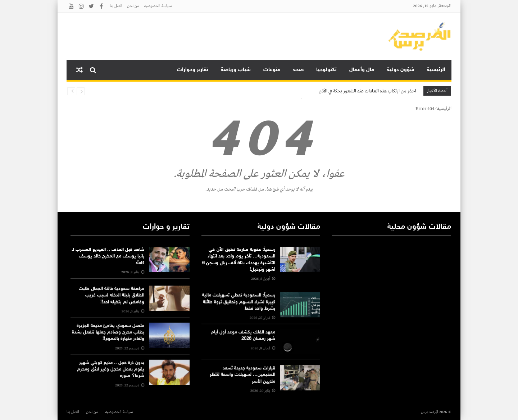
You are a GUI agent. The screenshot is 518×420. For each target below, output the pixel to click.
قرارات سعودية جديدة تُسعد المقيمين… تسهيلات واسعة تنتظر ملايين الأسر (242, 387)
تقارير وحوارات (193, 70)
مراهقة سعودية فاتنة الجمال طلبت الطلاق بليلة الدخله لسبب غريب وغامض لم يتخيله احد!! (112, 308)
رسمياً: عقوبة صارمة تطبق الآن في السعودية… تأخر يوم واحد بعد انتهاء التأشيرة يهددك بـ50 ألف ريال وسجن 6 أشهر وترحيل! (239, 260)
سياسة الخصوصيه (158, 6)
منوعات (272, 70)
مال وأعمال (362, 70)
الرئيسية (436, 70)
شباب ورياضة (236, 70)
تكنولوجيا (326, 70)
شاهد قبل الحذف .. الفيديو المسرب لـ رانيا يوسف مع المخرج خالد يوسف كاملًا (108, 256)
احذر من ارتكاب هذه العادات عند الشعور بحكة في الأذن (367, 91)
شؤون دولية (401, 70)
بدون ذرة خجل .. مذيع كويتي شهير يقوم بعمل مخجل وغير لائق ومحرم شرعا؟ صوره (111, 382)
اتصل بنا (116, 6)
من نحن (133, 6)
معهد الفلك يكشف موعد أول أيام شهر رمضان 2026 (243, 348)
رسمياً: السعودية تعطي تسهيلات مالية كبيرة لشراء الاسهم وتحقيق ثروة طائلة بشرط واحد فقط (239, 314)
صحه (298, 70)
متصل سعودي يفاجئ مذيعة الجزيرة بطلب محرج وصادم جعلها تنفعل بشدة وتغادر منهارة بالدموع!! (108, 345)
